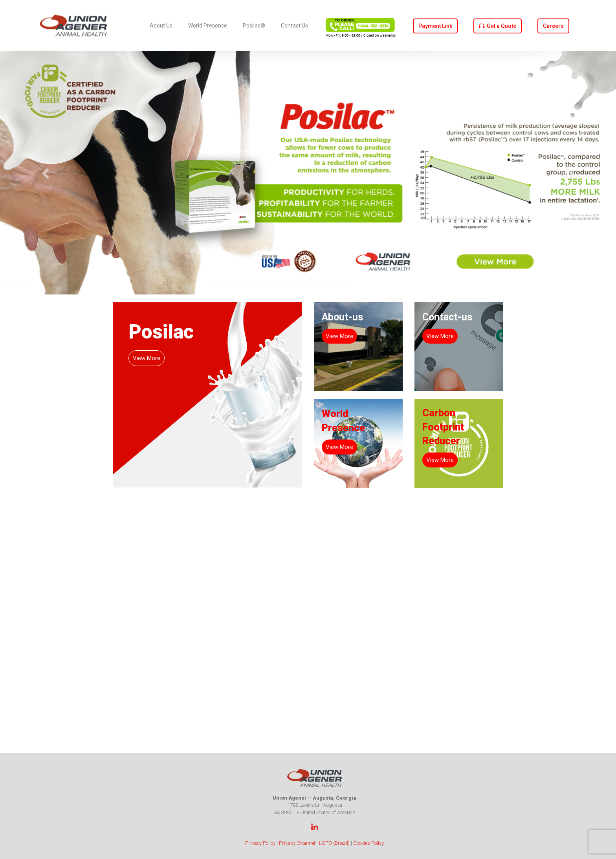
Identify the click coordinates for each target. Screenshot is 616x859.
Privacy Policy (260, 843)
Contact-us (447, 317)
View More (147, 358)
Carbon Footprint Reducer (443, 427)
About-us (342, 317)
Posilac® (254, 26)
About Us (161, 26)
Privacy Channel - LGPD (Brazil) (314, 843)
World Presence (208, 26)
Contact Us (294, 26)
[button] (46, 173)
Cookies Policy (368, 843)
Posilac (161, 332)
